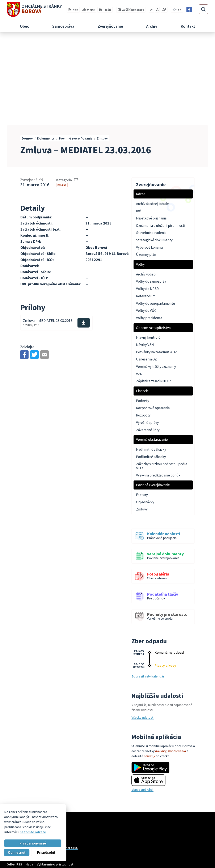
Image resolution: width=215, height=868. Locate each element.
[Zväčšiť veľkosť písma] (164, 10)
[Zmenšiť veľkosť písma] (151, 10)
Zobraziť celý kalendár (148, 590)
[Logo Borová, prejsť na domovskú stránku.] (34, 9)
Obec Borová (40, 765)
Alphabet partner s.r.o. (62, 761)
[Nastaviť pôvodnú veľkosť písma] (157, 10)
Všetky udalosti (143, 631)
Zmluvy (62, 98)
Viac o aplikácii (142, 703)
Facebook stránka (195, 859)
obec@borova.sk (194, 854)
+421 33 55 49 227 (194, 849)
